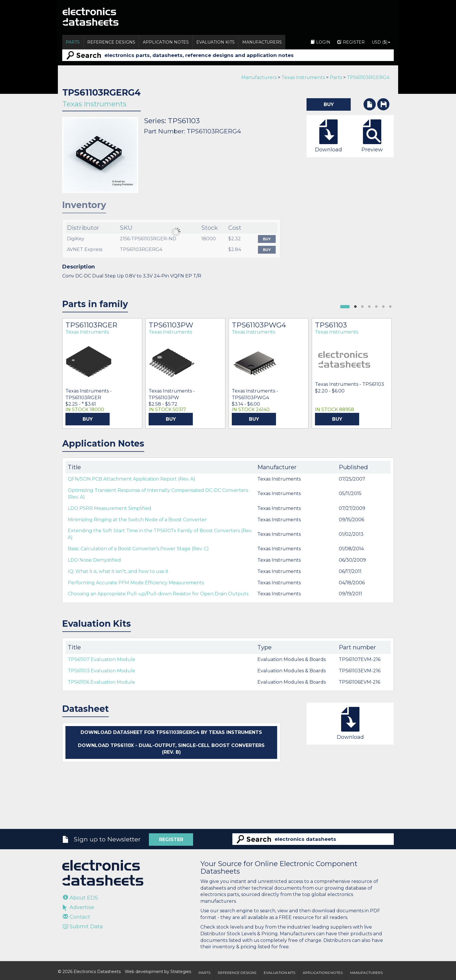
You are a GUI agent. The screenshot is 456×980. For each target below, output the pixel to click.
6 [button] (390, 307)
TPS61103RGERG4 (368, 77)
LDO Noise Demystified (94, 560)
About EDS (80, 898)
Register (351, 42)
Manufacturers (262, 42)
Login (320, 42)
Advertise (79, 907)
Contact (76, 917)
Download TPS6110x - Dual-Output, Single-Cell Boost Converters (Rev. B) (171, 749)
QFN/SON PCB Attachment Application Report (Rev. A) (131, 479)
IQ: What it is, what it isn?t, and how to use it (118, 571)
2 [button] (362, 307)
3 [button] (369, 307)
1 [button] (355, 307)
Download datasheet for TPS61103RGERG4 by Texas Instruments (171, 732)
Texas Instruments (303, 77)
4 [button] (376, 307)
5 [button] (383, 307)
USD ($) (381, 42)
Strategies (181, 972)
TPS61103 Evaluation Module (101, 671)
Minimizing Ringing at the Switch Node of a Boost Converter (137, 520)
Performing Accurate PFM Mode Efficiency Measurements (136, 583)
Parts (73, 42)
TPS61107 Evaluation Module (101, 659)
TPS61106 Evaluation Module (101, 682)
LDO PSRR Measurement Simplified (109, 508)
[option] (102, 373)
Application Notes (166, 42)
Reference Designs (111, 42)
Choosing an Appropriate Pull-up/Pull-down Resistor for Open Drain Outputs (158, 594)
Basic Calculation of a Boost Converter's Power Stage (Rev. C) (138, 549)
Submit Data (83, 927)
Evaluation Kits (215, 42)
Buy (267, 239)
